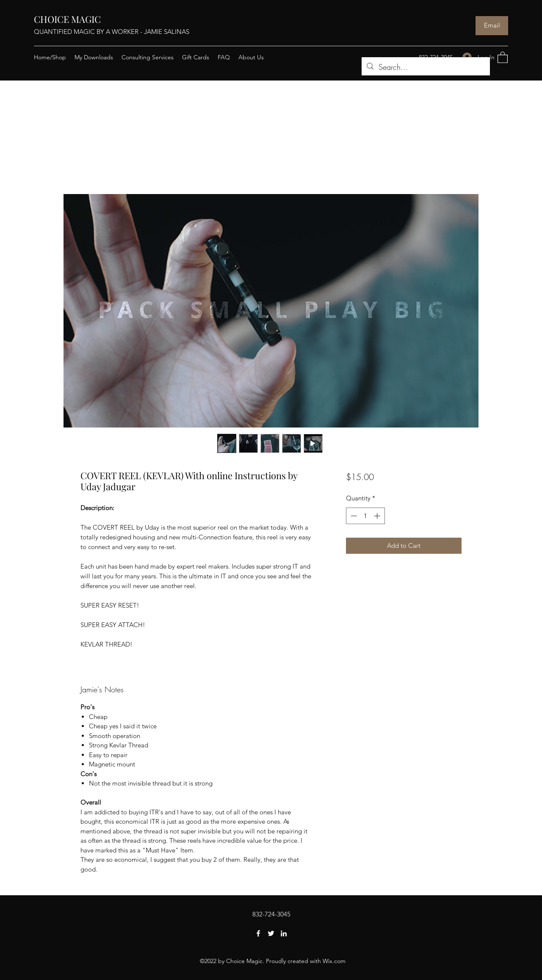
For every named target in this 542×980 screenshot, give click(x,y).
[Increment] (378, 516)
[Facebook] (258, 933)
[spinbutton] (365, 516)
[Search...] (425, 67)
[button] (503, 57)
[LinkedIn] (284, 933)
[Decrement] (353, 516)
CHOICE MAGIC (67, 19)
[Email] (492, 26)
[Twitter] (271, 933)
